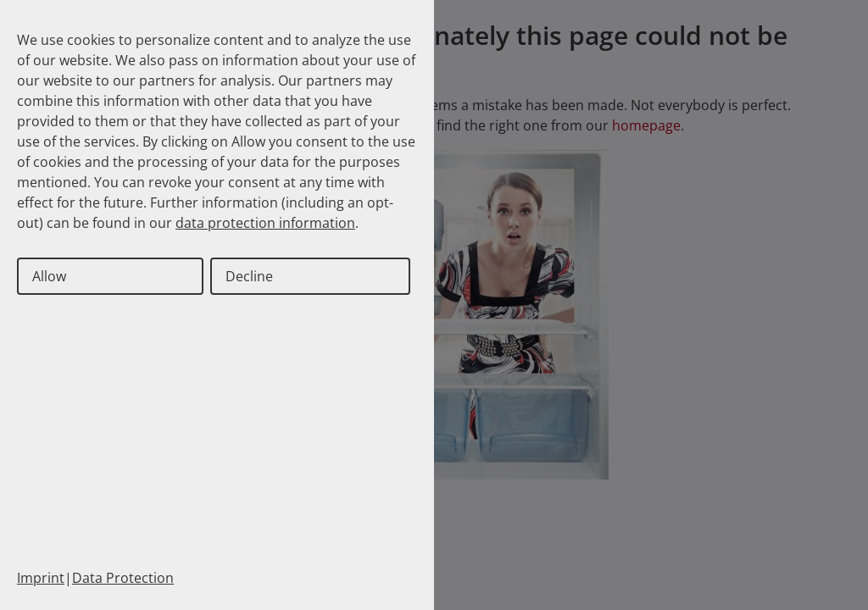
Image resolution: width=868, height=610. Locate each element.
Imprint (41, 578)
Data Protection (123, 578)
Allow (49, 276)
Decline (249, 276)
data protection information (265, 223)
